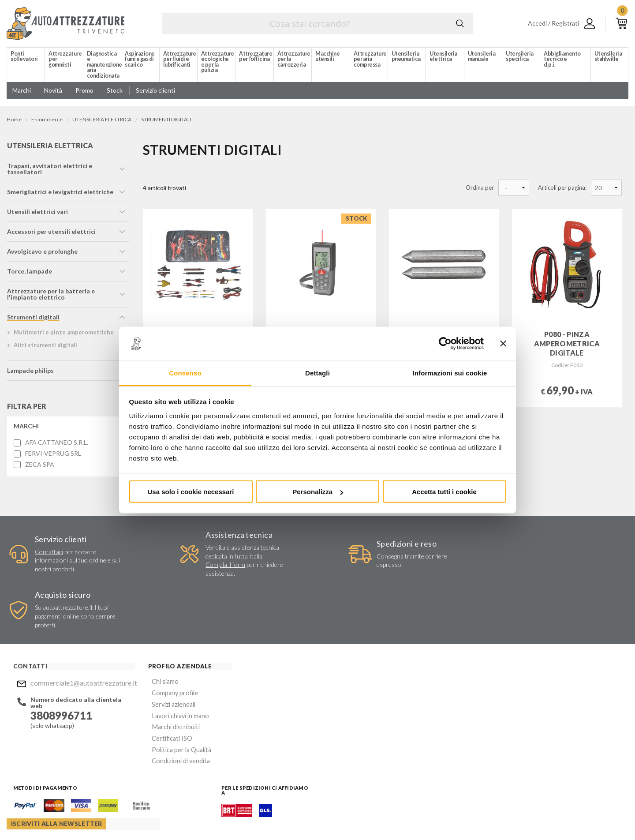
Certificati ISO (160, 685)
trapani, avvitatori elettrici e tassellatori (49, 171)
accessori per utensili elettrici (51, 234)
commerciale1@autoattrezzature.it (77, 633)
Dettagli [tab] (317, 373)
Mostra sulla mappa (517, 693)
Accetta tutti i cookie (444, 492)
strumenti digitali (33, 319)
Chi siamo (153, 632)
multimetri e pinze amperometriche (63, 334)
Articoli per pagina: (562, 188)
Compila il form (212, 567)
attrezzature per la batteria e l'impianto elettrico (50, 296)
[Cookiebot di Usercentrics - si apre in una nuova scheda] (445, 344)
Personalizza (318, 492)
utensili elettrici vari (37, 214)
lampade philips (30, 373)
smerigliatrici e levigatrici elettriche (60, 194)
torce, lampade (29, 273)
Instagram (347, 764)
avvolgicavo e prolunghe (42, 253)
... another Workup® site (596, 817)
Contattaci (47, 554)
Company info (233, 816)
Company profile (163, 643)
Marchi (26, 428)
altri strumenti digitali (45, 347)
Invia (442, 695)
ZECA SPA (39, 467)
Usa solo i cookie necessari (191, 492)
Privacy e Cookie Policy (307, 816)
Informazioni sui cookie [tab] (450, 373)
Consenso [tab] (185, 373)
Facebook (329, 764)
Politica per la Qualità (169, 696)
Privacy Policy (355, 721)
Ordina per (480, 188)
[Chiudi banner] (503, 344)
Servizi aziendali (161, 653)
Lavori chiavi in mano (168, 664)
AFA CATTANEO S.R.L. (56, 445)
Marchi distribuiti (163, 674)
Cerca (460, 23)
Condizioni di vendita (169, 706)
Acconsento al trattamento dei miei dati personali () (393, 718)
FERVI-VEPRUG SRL (53, 456)
